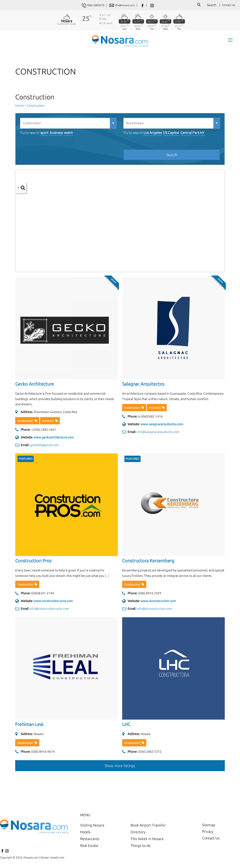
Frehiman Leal (29, 726)
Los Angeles (153, 134)
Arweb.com (57, 859)
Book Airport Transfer (148, 827)
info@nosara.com (126, 5)
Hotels (85, 834)
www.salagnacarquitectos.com (162, 426)
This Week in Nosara (147, 840)
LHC (126, 726)
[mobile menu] (230, 41)
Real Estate (89, 847)
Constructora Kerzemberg (148, 562)
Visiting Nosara (92, 827)
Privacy (208, 834)
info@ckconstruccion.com (154, 610)
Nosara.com (31, 859)
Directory (138, 834)
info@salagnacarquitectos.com (158, 433)
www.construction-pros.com (53, 603)
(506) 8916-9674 (43, 753)
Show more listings (120, 767)
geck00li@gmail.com (44, 447)
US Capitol (171, 134)
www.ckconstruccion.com (158, 603)
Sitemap (209, 827)
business (56, 134)
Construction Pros (33, 562)
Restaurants (90, 840)
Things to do (141, 847)
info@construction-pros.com (49, 610)
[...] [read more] (107, 577)
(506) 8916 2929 (150, 595)
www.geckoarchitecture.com (54, 439)
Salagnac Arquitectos (143, 385)
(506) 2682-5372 (150, 753)
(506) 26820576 (95, 5)
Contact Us (229, 5)
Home (20, 107)
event (68, 134)
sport (44, 134)
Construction (36, 107)
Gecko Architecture (35, 385)
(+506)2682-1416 (150, 418)
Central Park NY (192, 134)
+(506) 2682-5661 (44, 431)
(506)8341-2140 (43, 595)
